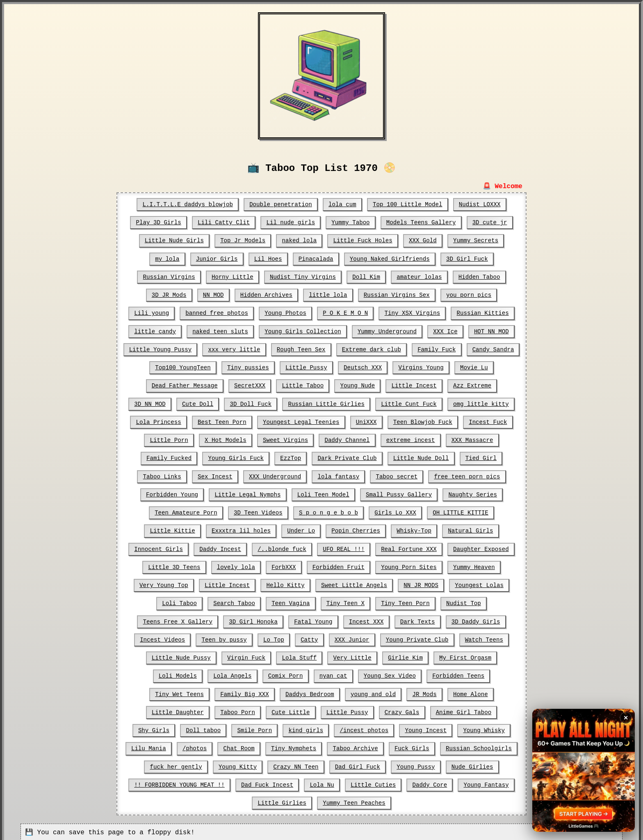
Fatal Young (240, 619)
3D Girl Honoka (181, 619)
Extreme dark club (371, 349)
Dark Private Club (289, 457)
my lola (169, 259)
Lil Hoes (268, 259)
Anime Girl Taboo (276, 710)
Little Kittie (456, 511)
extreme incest (352, 439)
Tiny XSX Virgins (411, 313)
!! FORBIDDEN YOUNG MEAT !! (354, 764)
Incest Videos (464, 619)
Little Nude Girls (175, 241)
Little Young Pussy (162, 349)
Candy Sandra (492, 349)
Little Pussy (307, 367)
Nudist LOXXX (478, 205)
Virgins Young (420, 367)
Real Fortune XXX (342, 547)
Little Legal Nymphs (175, 493)
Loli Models (433, 656)
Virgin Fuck (155, 656)
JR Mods (272, 692)
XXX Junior (284, 637)
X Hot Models (169, 439)
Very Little (260, 656)
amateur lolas (418, 277)
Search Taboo (167, 601)
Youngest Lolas (420, 583)
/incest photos (164, 728)
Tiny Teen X (277, 601)
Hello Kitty (228, 583)
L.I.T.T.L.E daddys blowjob (189, 205)
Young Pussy (216, 764)
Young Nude (333, 385)
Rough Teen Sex (301, 349)
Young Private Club (348, 637)
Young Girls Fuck (179, 457)
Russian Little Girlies (272, 403)
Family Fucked (473, 439)
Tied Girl (422, 457)
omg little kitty (425, 403)
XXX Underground (214, 475)
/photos (383, 728)
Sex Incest (155, 475)
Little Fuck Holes (362, 241)
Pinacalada (316, 259)
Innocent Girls (470, 529)
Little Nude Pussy (479, 637)
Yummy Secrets (474, 241)
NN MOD (214, 295)
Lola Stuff (208, 656)
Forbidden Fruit (272, 565)
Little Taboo (279, 385)
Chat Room (427, 728)
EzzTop (233, 457)
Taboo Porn (437, 692)
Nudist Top (394, 601)
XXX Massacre (413, 439)
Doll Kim (366, 277)
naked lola (299, 241)
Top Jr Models (243, 241)
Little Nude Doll (363, 457)
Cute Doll (144, 403)
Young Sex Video (270, 674)
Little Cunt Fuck (354, 403)
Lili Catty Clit (225, 223)
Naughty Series (398, 493)
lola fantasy (277, 475)
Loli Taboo (478, 583)
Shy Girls (335, 710)
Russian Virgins (170, 277)
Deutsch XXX (363, 367)
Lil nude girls (291, 223)
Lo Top (206, 637)
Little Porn (483, 421)
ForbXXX (218, 565)
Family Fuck (436, 349)
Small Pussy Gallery (325, 493)
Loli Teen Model (250, 493)
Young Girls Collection (303, 331)
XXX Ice (444, 331)
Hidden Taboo (478, 277)
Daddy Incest (155, 547)
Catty (242, 637)
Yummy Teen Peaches (440, 782)
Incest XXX (293, 619)
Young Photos (286, 313)
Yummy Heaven (407, 565)
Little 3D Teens (483, 547)
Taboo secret (335, 475)
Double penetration (281, 205)
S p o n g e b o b (259, 511)
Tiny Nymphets (481, 728)
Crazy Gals (214, 710)
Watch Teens (415, 637)
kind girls (486, 710)
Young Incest (225, 728)
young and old (222, 692)
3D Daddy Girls (401, 619)
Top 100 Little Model (407, 205)
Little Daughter (378, 692)
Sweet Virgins (228, 439)
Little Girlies (369, 782)
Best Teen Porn (165, 421)
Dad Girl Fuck (158, 764)
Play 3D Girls (160, 223)
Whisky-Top (350, 529)
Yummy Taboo (350, 223)
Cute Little (490, 692)
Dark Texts (344, 619)
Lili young (153, 313)
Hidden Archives (267, 295)
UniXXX (308, 421)
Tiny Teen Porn (337, 601)
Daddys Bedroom (159, 692)
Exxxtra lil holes (179, 529)
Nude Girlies (272, 764)
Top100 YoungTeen (184, 367)
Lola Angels (488, 656)
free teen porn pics (405, 475)
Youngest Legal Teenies (243, 421)
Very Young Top (467, 565)
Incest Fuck (429, 421)
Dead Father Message (162, 385)
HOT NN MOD (490, 331)
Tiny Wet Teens (405, 674)
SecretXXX (227, 385)
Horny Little (233, 277)
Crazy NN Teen (480, 746)
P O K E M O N (345, 313)
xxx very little (235, 349)
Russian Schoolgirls (286, 746)
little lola (328, 295)
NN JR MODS (363, 583)
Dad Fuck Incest (441, 764)
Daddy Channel (289, 439)
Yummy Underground (386, 331)
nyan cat (214, 674)
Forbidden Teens (338, 674)
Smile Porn (435, 710)
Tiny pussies (249, 367)
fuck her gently (361, 746)
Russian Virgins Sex (396, 295)
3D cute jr (488, 223)
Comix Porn (167, 674)
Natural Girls (406, 529)
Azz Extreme (447, 385)
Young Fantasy (306, 782)
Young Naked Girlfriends (389, 259)
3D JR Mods (170, 295)
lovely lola (170, 565)
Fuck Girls (219, 746)
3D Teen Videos (189, 511)
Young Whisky (283, 728)
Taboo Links (473, 457)
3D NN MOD (498, 385)
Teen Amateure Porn (470, 493)
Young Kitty (422, 746)
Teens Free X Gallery (463, 601)
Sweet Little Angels (296, 583)
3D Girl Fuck (466, 259)
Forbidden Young (480, 475)
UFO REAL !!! (277, 547)
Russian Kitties (481, 313)
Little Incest (389, 385)
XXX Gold (422, 241)
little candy (156, 331)
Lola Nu (495, 764)
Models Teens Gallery (420, 223)
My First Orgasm (372, 656)
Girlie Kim (313, 656)
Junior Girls (218, 259)
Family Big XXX (470, 674)
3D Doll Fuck (197, 403)
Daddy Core (250, 782)
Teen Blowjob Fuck (364, 421)
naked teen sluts (221, 331)
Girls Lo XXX (325, 511)
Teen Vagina (223, 601)
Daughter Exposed (413, 547)
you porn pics (468, 295)
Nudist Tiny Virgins (303, 277)
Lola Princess (491, 403)
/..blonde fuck (216, 547)
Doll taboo (384, 710)
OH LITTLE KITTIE (390, 511)
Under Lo (238, 529)
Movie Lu (473, 367)
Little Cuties (194, 782)
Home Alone (318, 692)
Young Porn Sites (342, 565)
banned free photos (218, 313)
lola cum (342, 205)
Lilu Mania (337, 728)
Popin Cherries (293, 529)
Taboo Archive (163, 746)
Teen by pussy (157, 637)
